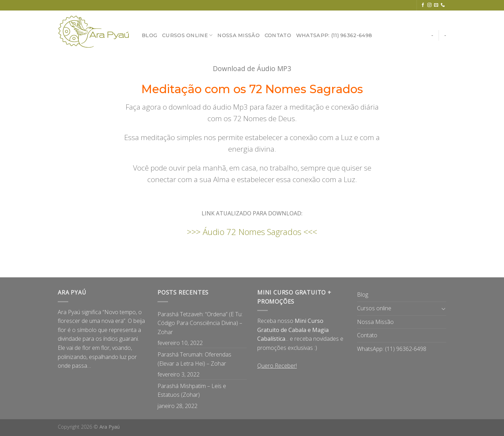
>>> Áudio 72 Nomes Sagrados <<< (252, 232)
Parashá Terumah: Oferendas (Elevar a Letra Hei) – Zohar (194, 359)
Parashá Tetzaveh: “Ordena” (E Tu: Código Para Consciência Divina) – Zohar (200, 323)
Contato (278, 35)
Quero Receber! (277, 366)
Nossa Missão (238, 35)
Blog (149, 35)
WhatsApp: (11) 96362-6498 (334, 35)
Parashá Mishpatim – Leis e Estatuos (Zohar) (192, 390)
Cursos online (187, 35)
